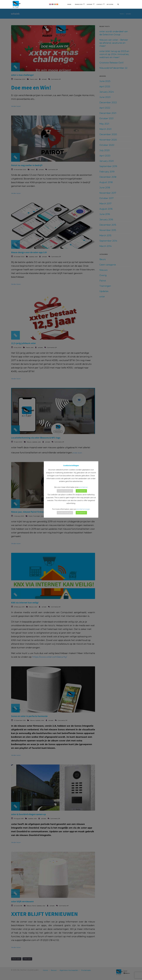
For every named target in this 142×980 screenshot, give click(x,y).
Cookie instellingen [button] (65, 491)
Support (90, 4)
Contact (99, 4)
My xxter (110, 4)
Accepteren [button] (81, 491)
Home (69, 4)
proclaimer (83, 487)
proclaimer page (83, 509)
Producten (79, 4)
